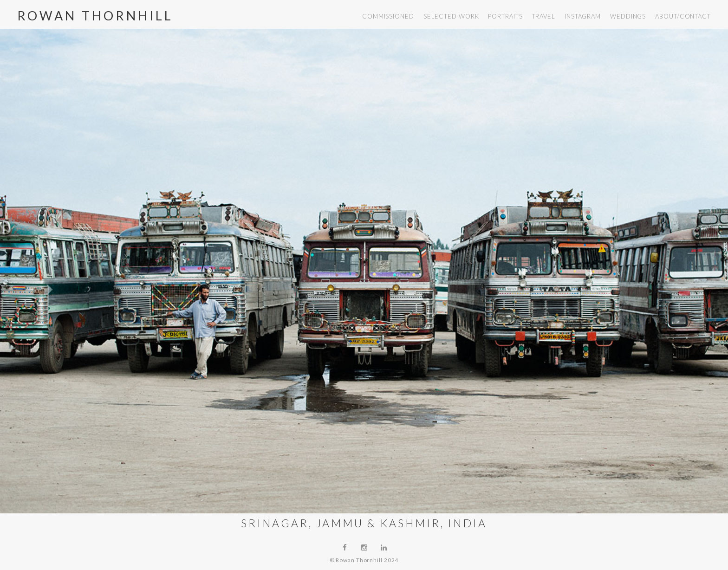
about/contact (683, 16)
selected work (451, 16)
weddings (628, 16)
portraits (505, 16)
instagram (583, 16)
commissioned (388, 16)
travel (544, 16)
